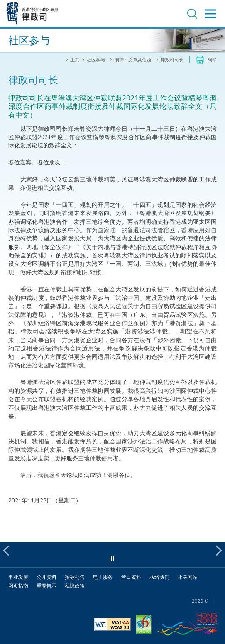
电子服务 (103, 577)
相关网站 (188, 577)
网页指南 (18, 586)
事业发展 (18, 577)
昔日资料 (131, 577)
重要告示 (46, 586)
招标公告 (75, 577)
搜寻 (192, 14)
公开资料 (46, 577)
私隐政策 (75, 586)
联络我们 (159, 577)
